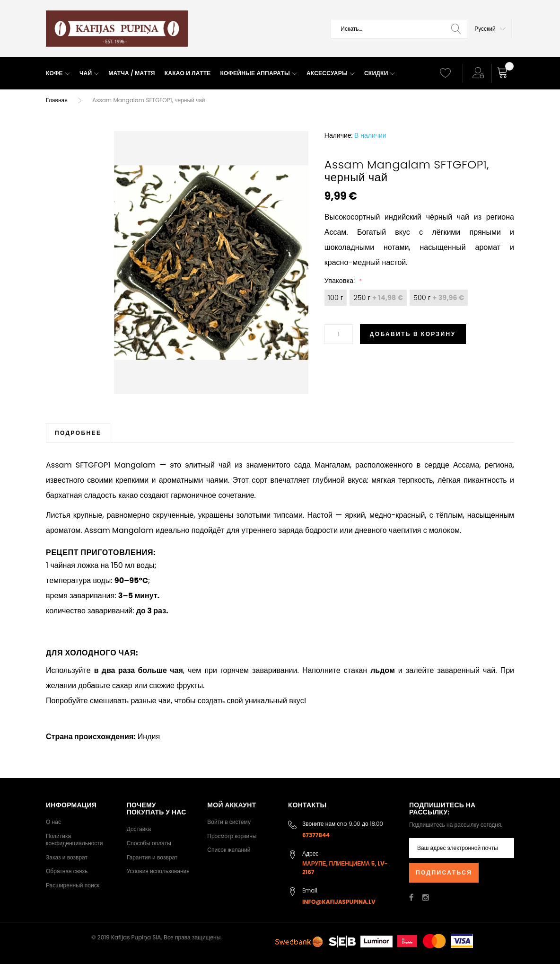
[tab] (78, 433)
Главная (57, 100)
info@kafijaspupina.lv (339, 902)
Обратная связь (67, 871)
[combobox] (399, 29)
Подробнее (78, 433)
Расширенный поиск (73, 885)
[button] (490, 29)
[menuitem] (58, 74)
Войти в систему (229, 822)
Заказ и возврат (67, 857)
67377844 (316, 835)
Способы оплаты (149, 843)
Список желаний (229, 850)
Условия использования (158, 871)
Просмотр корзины (232, 836)
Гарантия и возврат (152, 857)
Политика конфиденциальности (74, 840)
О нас (53, 822)
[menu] (236, 74)
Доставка (139, 829)
